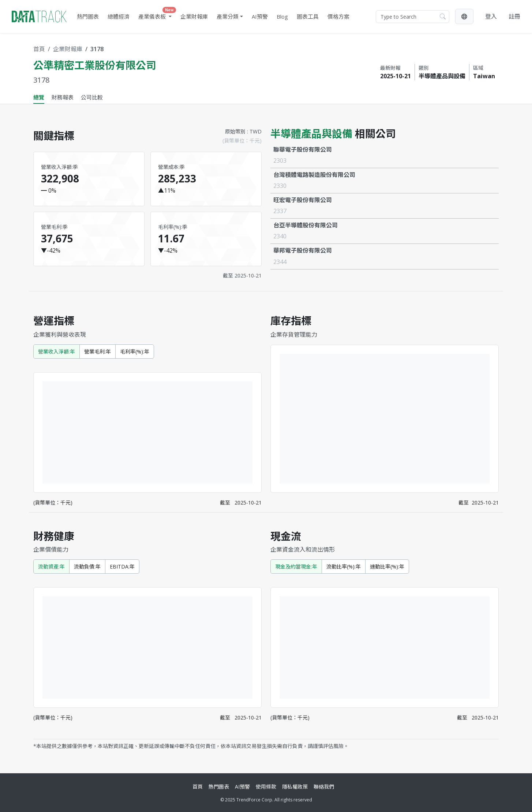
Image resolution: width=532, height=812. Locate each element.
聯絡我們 (324, 787)
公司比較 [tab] (92, 97)
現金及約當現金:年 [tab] (296, 566)
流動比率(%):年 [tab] (344, 566)
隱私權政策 (295, 787)
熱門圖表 (88, 16)
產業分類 (228, 16)
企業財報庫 (194, 16)
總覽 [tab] (39, 97)
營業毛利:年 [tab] (98, 352)
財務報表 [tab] (63, 97)
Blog (282, 16)
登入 (491, 16)
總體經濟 (119, 16)
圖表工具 (308, 16)
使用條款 (266, 787)
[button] (464, 16)
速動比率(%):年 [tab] (387, 566)
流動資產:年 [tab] (51, 566)
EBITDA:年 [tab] (122, 566)
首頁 (39, 49)
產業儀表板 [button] (156, 15)
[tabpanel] (266, 436)
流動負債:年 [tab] (87, 566)
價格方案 (338, 16)
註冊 (514, 16)
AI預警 (260, 16)
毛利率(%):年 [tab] (135, 352)
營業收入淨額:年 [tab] (57, 352)
